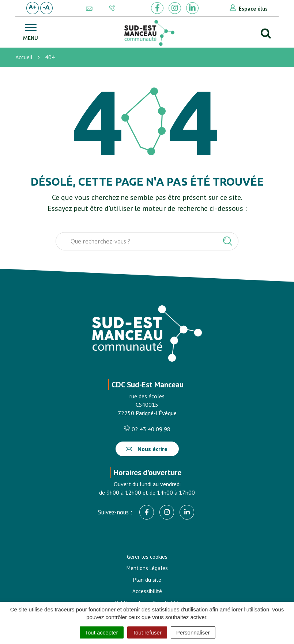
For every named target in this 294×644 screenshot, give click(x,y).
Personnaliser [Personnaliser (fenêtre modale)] (193, 632)
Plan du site (147, 580)
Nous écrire (147, 449)
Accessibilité (147, 591)
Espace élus (253, 9)
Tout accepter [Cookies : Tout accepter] (102, 632)
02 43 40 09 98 (147, 429)
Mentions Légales (147, 568)
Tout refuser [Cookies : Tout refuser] (147, 632)
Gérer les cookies (147, 557)
